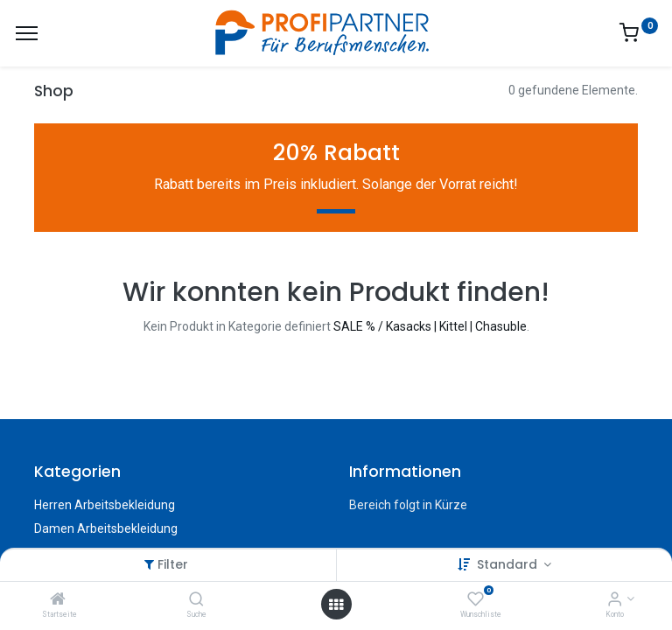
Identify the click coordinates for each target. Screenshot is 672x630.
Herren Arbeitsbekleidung (105, 505)
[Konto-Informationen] (615, 600)
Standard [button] (509, 564)
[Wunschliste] (476, 600)
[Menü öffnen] (336, 605)
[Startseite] (58, 600)
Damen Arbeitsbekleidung (106, 528)
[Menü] (27, 33)
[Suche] (196, 600)
